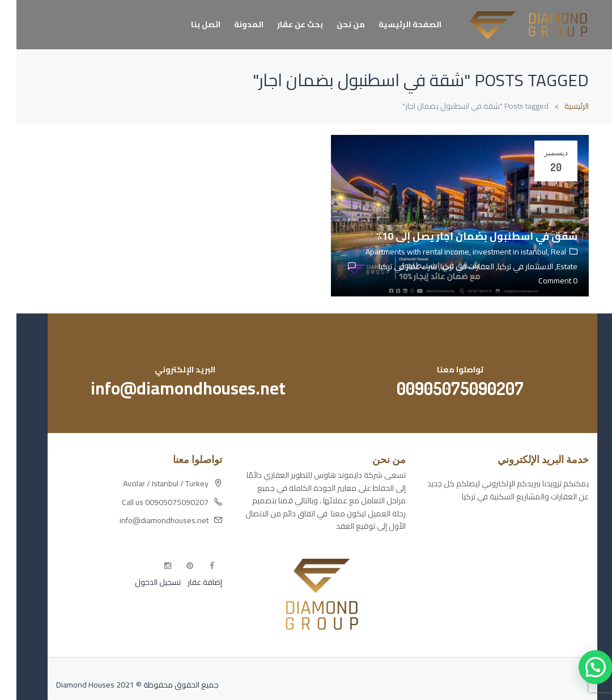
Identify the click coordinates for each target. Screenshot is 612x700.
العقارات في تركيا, (449, 266)
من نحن (334, 24)
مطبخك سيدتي (548, 582)
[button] (579, 667)
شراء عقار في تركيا (391, 266)
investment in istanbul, (495, 252)
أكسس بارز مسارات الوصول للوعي (518, 522)
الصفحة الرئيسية (394, 24)
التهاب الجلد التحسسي (538, 562)
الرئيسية (560, 106)
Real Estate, (548, 259)
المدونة (232, 24)
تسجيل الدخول (141, 582)
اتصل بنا (189, 24)
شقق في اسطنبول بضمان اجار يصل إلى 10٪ (460, 236)
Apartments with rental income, (403, 252)
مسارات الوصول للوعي (536, 542)
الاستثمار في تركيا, (507, 266)
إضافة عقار (188, 582)
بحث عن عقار (284, 24)
